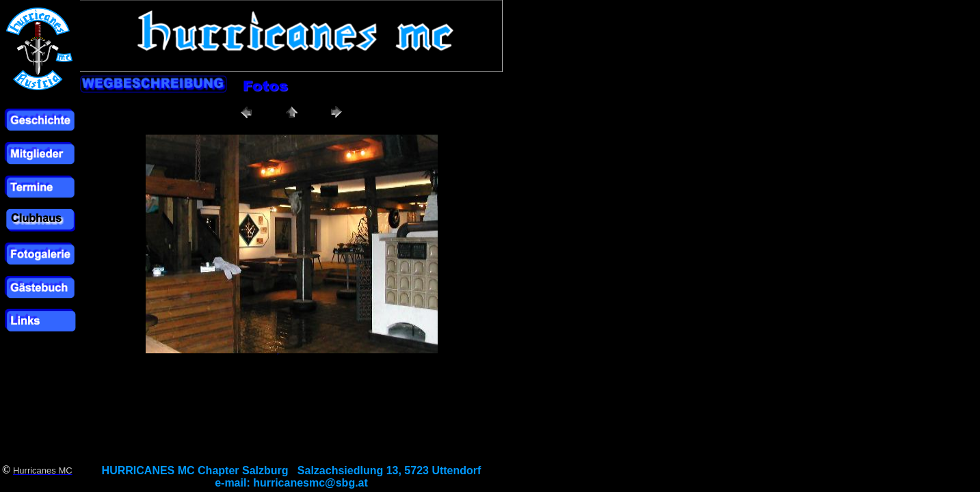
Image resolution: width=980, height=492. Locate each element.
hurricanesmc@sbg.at (310, 483)
